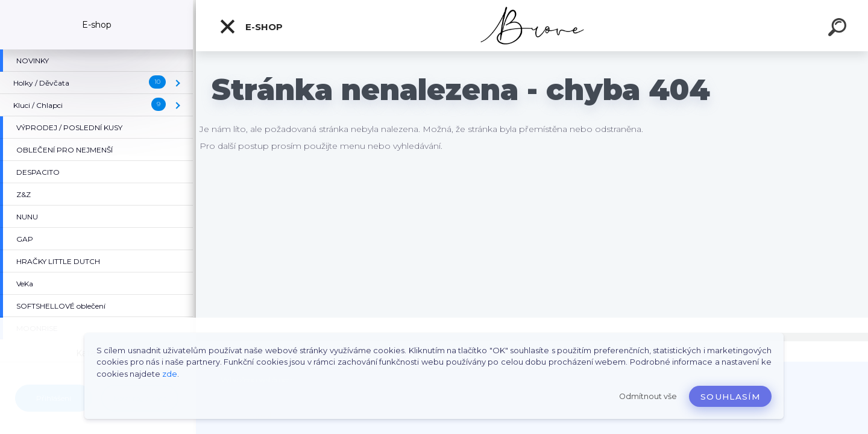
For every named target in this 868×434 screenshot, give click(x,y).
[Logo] (532, 26)
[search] (839, 29)
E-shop (251, 27)
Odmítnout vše (648, 396)
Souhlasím (730, 397)
